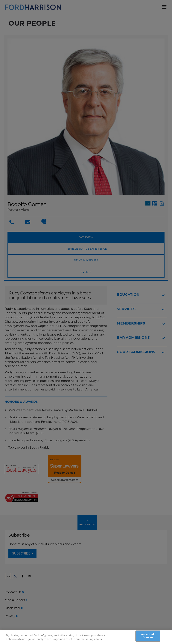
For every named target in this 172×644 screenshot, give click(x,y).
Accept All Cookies (148, 637)
